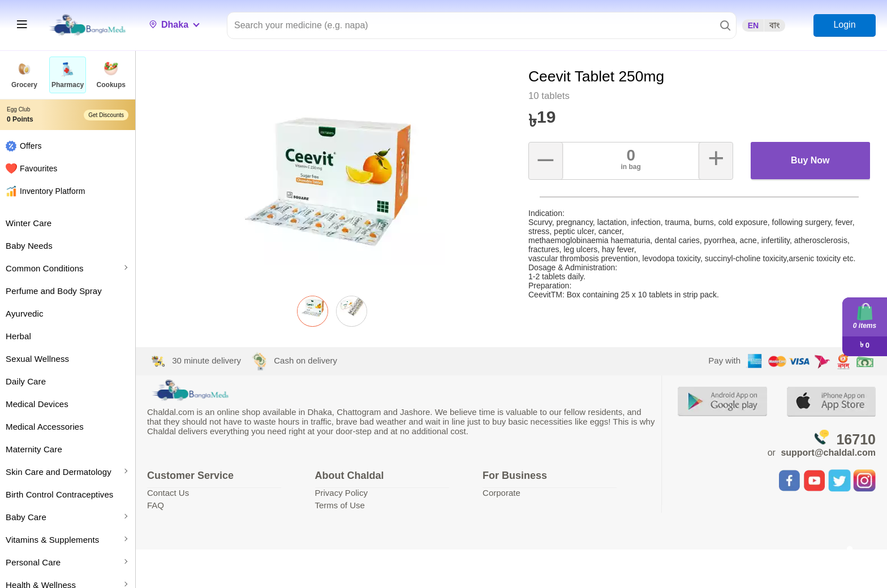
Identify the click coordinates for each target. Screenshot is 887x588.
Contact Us (168, 493)
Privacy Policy (341, 493)
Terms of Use (340, 505)
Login (844, 25)
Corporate (501, 493)
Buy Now (810, 160)
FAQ (156, 505)
